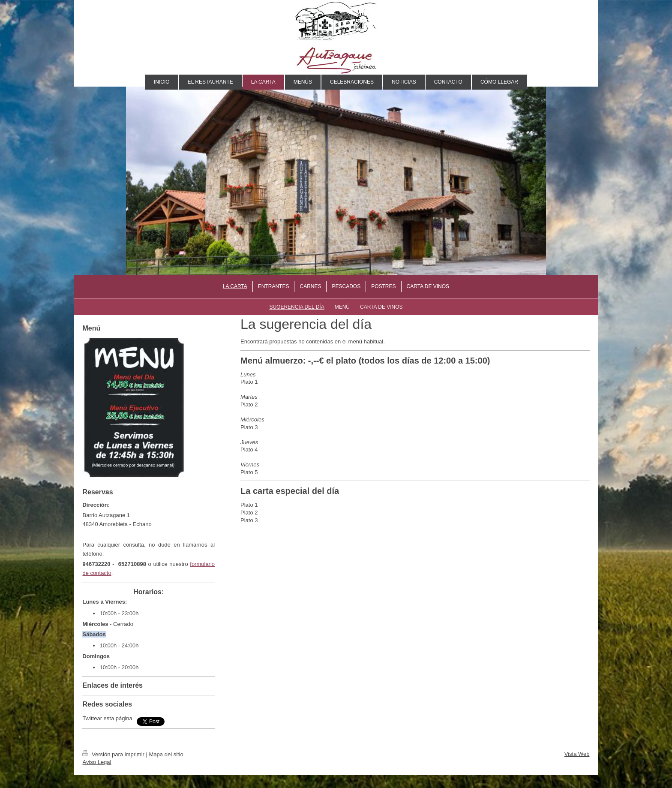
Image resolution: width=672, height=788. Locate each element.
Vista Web (577, 754)
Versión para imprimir (114, 754)
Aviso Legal (97, 762)
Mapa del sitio (166, 754)
